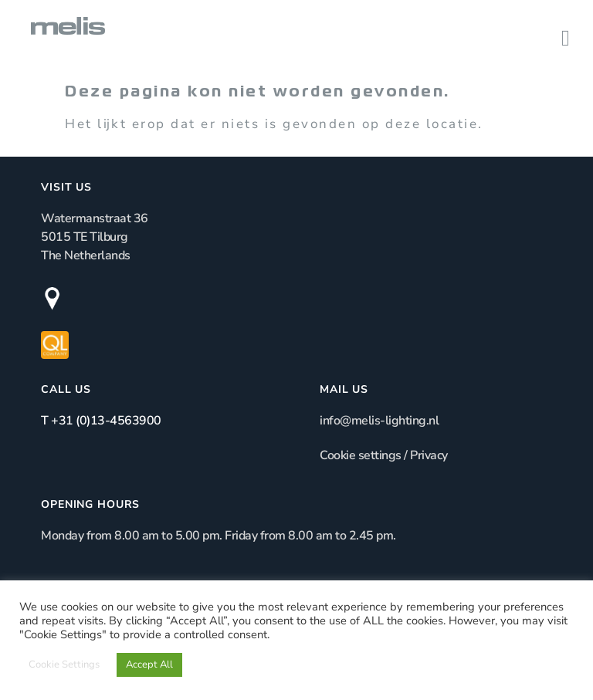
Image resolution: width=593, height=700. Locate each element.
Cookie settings (361, 455)
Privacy (429, 455)
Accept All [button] (149, 664)
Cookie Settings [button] (64, 664)
